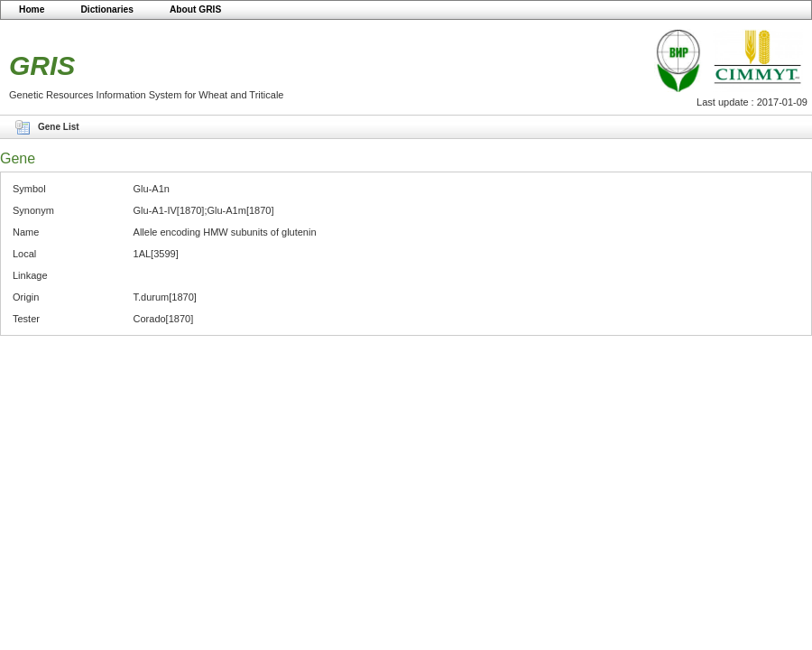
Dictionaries (107, 9)
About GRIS (195, 9)
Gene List (59, 127)
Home (32, 9)
